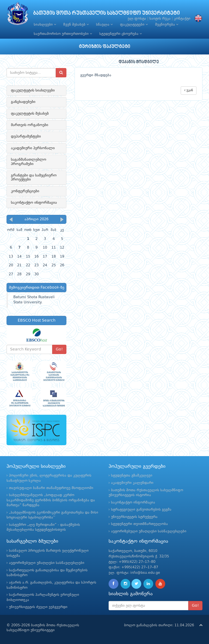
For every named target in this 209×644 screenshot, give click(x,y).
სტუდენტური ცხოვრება (121, 34)
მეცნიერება (167, 25)
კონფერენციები (25, 191)
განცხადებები (23, 102)
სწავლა (104, 25)
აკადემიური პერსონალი (33, 148)
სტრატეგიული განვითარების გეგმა (141, 510)
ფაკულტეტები (134, 25)
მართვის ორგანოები (30, 125)
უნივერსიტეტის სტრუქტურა (134, 517)
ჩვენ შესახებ (76, 25)
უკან (189, 90)
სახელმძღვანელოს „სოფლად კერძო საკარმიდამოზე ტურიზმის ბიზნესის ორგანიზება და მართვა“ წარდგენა (51, 500)
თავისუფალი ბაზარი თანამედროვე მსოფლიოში (51, 488)
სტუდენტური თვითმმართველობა (139, 524)
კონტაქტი (182, 19)
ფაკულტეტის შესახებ (30, 114)
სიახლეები (45, 25)
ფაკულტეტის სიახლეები (33, 90)
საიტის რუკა (160, 19)
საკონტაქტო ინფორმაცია (34, 203)
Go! (59, 349)
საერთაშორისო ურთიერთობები (63, 34)
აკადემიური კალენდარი (132, 483)
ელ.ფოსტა (137, 19)
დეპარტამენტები (26, 136)
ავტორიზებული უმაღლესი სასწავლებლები (149, 531)
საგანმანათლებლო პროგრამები (29, 162)
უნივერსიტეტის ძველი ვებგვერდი (38, 607)
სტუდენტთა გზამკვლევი (132, 476)
